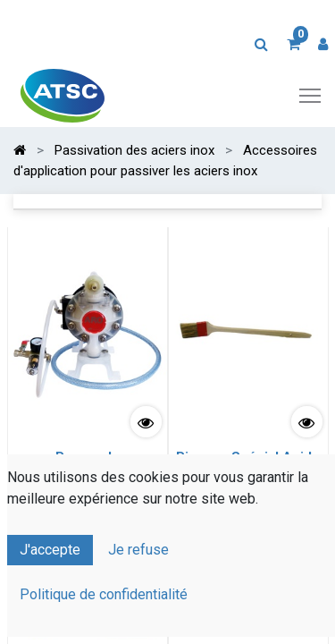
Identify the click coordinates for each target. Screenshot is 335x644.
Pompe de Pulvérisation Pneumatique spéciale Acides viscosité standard (87, 477)
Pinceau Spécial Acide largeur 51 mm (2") (248, 465)
